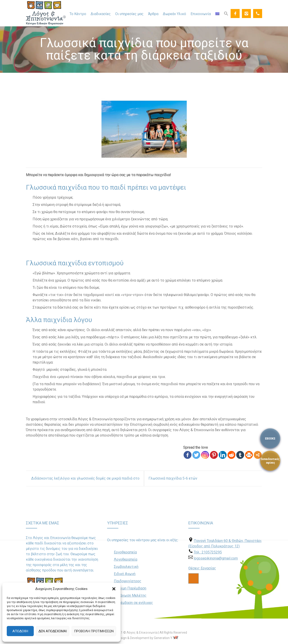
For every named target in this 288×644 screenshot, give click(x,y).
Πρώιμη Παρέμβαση (130, 588)
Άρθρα (153, 14)
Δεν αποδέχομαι (53, 631)
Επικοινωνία (201, 14)
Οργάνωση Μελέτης (130, 595)
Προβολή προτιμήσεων (94, 631)
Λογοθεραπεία (126, 559)
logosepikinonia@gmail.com (216, 558)
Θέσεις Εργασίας (202, 568)
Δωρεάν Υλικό (174, 14)
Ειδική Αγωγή (125, 574)
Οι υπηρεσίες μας (129, 14)
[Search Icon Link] (226, 13)
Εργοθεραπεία (125, 552)
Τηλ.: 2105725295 (208, 552)
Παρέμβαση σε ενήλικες (133, 603)
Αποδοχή (20, 631)
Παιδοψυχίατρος (128, 581)
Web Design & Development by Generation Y (141, 638)
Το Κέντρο (78, 14)
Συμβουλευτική (126, 567)
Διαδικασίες (101, 14)
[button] (114, 589)
